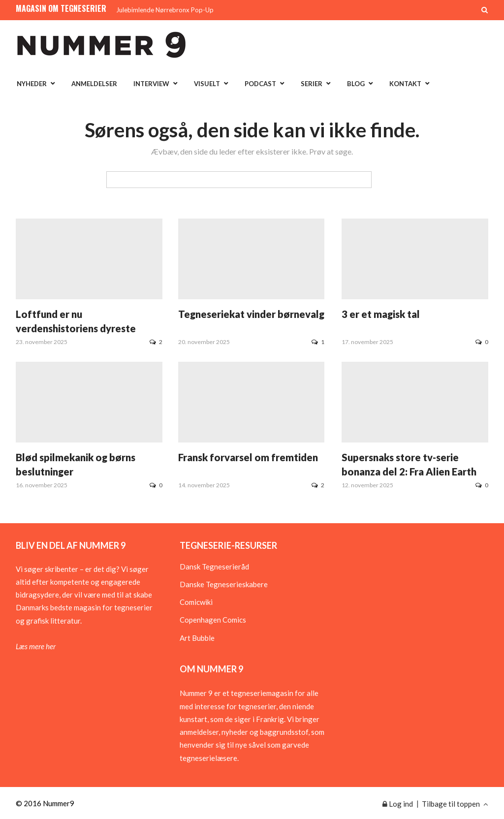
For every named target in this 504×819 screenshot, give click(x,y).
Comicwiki (196, 602)
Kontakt (405, 84)
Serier (312, 84)
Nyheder (32, 84)
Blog (356, 84)
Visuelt (207, 84)
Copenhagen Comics (213, 620)
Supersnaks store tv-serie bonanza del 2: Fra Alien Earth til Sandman (409, 472)
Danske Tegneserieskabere (224, 584)
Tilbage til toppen (455, 804)
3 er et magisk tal (381, 314)
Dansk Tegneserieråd (214, 567)
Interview (151, 84)
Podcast (260, 84)
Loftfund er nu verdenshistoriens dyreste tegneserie (76, 328)
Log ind (398, 804)
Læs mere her (36, 646)
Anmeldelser (94, 84)
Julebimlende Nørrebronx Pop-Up (165, 10)
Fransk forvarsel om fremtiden (248, 457)
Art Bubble (197, 638)
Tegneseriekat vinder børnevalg (251, 314)
